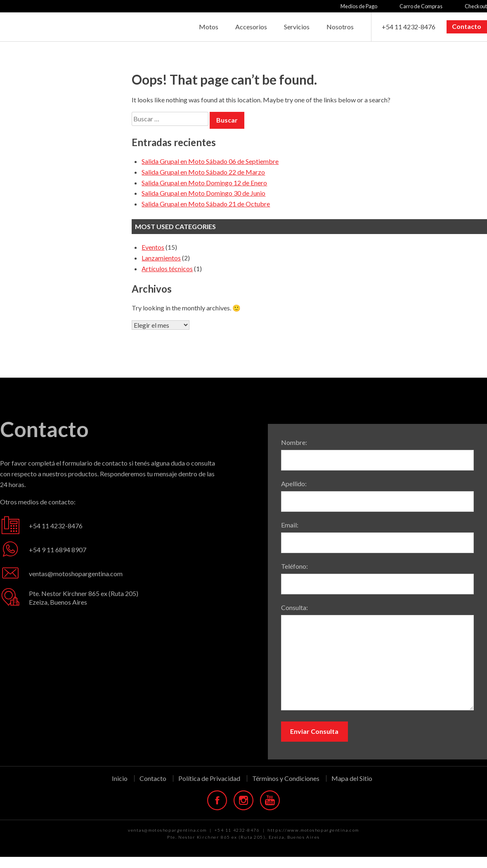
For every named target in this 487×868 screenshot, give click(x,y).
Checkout (476, 6)
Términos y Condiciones (286, 778)
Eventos (153, 247)
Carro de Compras (421, 6)
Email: (290, 525)
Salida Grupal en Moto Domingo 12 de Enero (204, 183)
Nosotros (340, 27)
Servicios (297, 27)
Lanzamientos (161, 258)
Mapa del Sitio (352, 778)
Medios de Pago (359, 6)
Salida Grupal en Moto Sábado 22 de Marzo (203, 172)
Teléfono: (294, 566)
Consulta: (294, 607)
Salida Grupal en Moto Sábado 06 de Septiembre (210, 161)
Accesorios (251, 27)
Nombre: (294, 442)
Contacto (467, 26)
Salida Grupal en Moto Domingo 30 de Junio (203, 193)
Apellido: (294, 484)
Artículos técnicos (167, 268)
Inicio (120, 778)
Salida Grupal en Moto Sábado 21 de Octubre (206, 204)
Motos (209, 27)
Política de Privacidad (209, 778)
